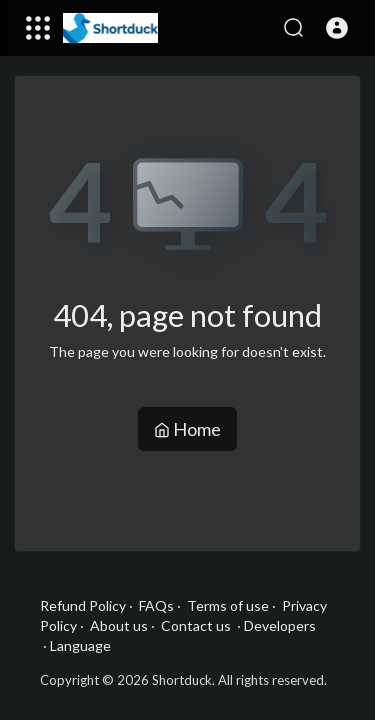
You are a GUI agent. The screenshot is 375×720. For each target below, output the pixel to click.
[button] (337, 28)
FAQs (156, 605)
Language (80, 645)
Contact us (196, 625)
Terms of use (228, 605)
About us (119, 625)
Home (187, 429)
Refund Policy (83, 605)
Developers (280, 625)
